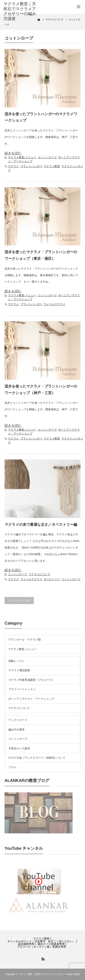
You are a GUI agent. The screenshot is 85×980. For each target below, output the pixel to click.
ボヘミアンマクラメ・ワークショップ (31, 699)
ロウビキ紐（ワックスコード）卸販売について (37, 758)
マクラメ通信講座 (19, 670)
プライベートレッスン (22, 689)
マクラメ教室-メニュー (22, 157)
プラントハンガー (31, 166)
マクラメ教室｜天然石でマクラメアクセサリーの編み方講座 (20, 11)
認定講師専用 (26, 944)
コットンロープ (47, 157)
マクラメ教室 (52, 166)
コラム (12, 767)
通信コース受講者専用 (51, 944)
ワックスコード (18, 720)
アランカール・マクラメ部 (24, 640)
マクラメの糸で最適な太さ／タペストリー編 (41, 524)
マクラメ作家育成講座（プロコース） (32, 680)
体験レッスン (17, 661)
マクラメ (13, 166)
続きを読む (13, 153)
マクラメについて (39, 574)
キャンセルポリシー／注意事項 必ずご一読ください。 (41, 941)
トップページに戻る (19, 600)
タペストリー (52, 579)
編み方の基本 (17, 730)
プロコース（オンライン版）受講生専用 (41, 947)
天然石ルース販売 (19, 748)
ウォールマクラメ (54, 304)
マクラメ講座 (41, 939)
